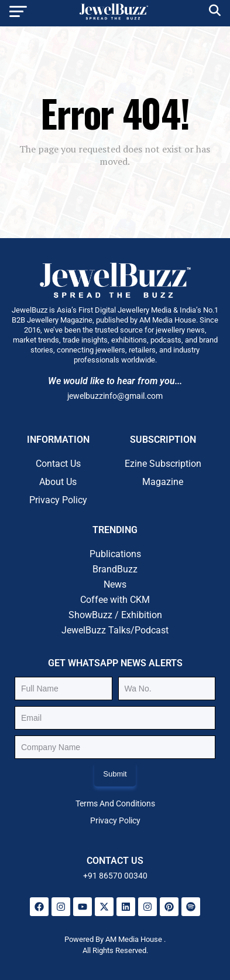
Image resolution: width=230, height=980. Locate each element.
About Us (58, 482)
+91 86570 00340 (115, 876)
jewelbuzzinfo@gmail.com (115, 396)
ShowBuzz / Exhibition (115, 615)
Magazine (163, 482)
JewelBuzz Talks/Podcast (115, 630)
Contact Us (58, 464)
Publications (115, 554)
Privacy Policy (58, 500)
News (115, 584)
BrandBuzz (115, 569)
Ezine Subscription (163, 464)
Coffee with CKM (115, 600)
